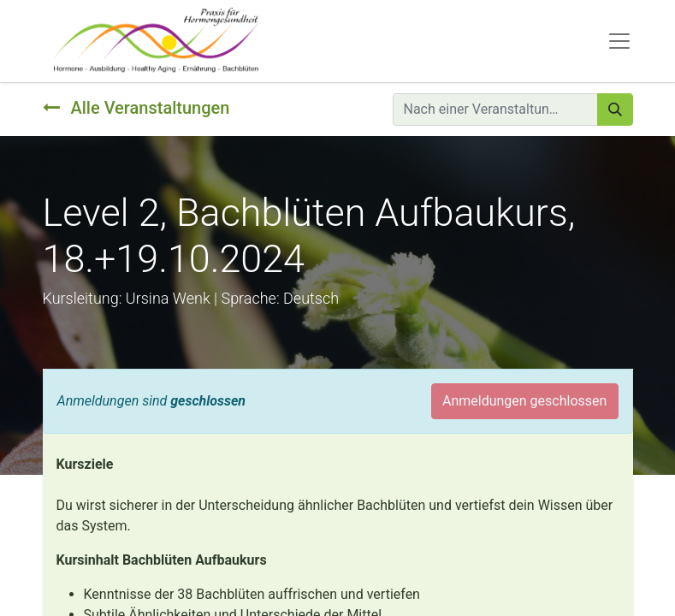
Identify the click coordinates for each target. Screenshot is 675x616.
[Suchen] (615, 110)
